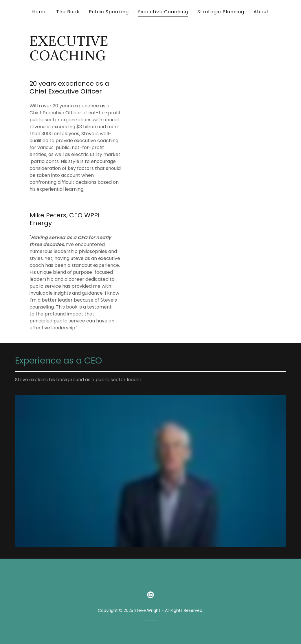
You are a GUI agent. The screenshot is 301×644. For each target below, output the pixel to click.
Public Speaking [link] (109, 12)
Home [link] (40, 12)
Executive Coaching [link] (163, 12)
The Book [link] (68, 12)
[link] (150, 595)
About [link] (261, 12)
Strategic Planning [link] (221, 12)
